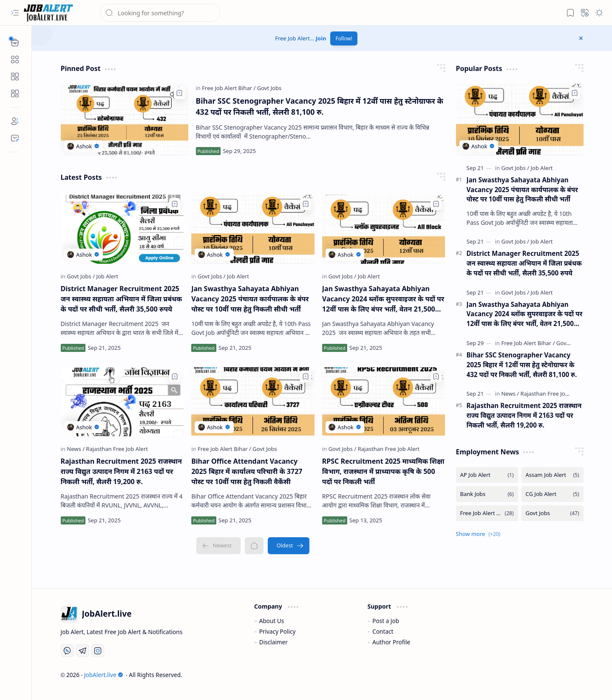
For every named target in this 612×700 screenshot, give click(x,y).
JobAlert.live (104, 675)
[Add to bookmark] (179, 93)
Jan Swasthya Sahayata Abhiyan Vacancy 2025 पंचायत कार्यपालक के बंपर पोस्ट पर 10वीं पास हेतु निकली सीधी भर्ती (250, 299)
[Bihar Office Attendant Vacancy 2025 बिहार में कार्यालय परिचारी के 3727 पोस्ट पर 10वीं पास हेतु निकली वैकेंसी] (253, 402)
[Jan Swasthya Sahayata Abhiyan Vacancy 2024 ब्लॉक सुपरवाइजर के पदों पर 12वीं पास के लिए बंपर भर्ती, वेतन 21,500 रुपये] (384, 229)
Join (321, 38)
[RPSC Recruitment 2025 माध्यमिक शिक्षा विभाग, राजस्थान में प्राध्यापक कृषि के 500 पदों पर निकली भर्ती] (384, 402)
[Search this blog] (160, 13)
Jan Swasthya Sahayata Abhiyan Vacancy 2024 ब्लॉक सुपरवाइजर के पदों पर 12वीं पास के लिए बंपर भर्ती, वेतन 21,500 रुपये (383, 299)
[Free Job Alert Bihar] (229, 88)
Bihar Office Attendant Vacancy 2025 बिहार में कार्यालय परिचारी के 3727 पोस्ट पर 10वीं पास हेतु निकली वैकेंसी (247, 471)
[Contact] (15, 138)
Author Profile (391, 642)
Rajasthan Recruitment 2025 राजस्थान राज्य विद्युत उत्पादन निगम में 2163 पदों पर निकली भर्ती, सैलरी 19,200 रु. (121, 471)
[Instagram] (98, 651)
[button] (15, 13)
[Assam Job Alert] (552, 475)
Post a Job (386, 621)
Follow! (344, 38)
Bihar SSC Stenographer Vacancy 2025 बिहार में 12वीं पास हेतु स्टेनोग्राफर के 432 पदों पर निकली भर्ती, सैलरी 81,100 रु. (320, 106)
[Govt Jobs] (269, 88)
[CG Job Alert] (552, 494)
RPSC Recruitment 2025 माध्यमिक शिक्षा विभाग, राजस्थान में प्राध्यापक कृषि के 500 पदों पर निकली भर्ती (383, 471)
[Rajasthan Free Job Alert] (117, 449)
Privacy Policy (278, 631)
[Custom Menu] (15, 77)
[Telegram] (82, 651)
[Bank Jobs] (487, 494)
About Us (272, 621)
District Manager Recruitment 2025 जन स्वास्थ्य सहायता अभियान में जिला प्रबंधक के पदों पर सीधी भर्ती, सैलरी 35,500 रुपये (122, 299)
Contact (383, 631)
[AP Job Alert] (487, 475)
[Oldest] (289, 546)
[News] (76, 449)
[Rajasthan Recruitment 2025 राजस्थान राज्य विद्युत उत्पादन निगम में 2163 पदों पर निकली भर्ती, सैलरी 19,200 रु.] (122, 402)
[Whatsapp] (67, 651)
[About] (15, 121)
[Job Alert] (107, 276)
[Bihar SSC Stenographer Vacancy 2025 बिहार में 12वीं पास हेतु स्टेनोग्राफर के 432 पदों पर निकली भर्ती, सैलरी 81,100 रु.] (125, 120)
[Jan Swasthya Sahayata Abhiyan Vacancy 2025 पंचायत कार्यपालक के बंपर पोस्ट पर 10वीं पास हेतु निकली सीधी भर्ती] (253, 229)
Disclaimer (273, 642)
